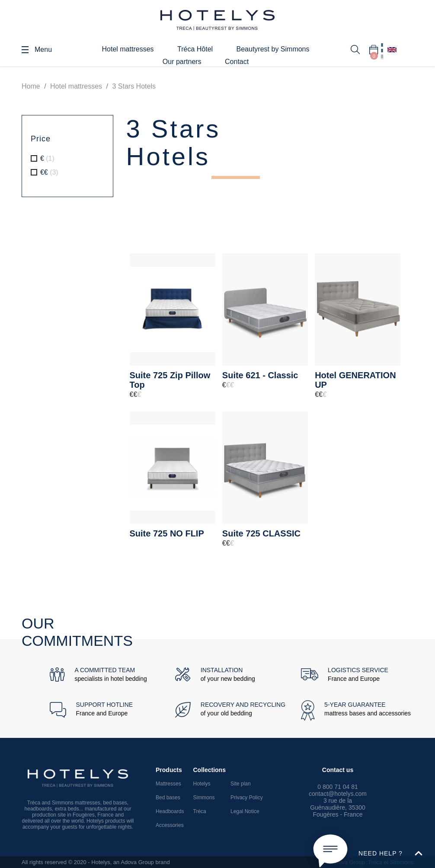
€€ (49, 172)
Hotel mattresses (128, 49)
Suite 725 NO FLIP (167, 533)
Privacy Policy (247, 798)
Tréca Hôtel (195, 49)
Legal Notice (245, 811)
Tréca (200, 811)
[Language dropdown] (392, 50)
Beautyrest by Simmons (273, 49)
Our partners (182, 62)
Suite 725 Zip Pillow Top (170, 380)
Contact (237, 62)
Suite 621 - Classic (260, 375)
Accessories (170, 825)
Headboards (170, 811)
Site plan (241, 784)
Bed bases (168, 798)
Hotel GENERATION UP (355, 380)
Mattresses (168, 784)
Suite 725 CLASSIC (261, 533)
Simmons (204, 798)
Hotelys (202, 784)
